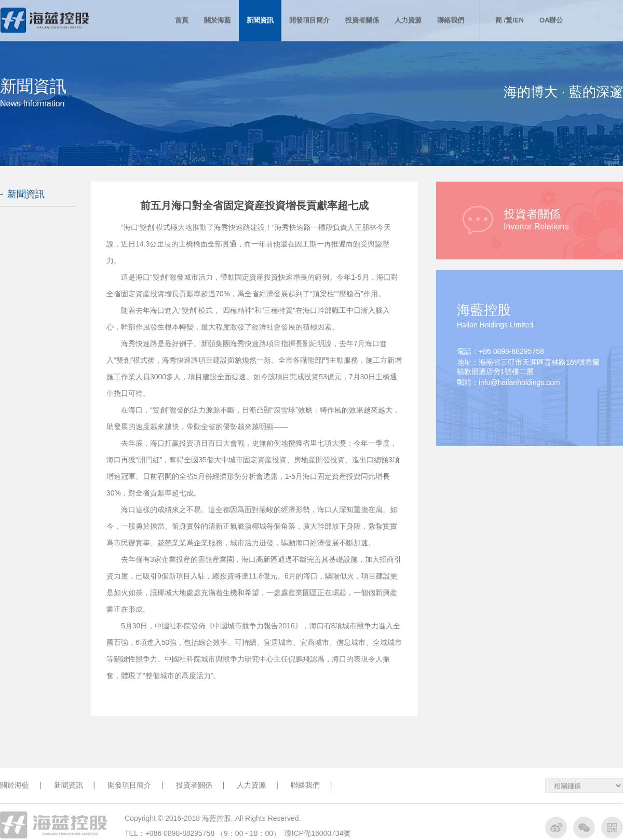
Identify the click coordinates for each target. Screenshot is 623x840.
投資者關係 (200, 785)
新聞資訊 (26, 194)
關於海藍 (21, 785)
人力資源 (258, 785)
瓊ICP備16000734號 (318, 833)
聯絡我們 (311, 785)
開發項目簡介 (136, 785)
